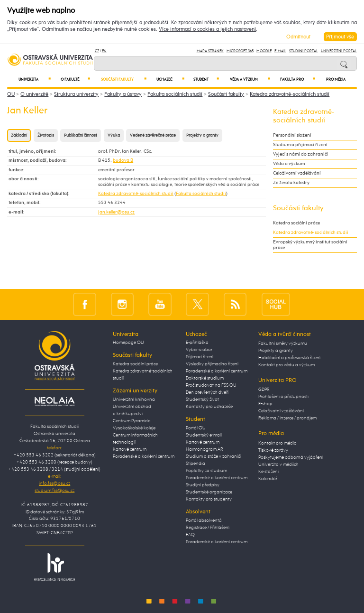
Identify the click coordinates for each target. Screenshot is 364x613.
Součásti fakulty (123, 79)
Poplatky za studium (206, 471)
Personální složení (292, 135)
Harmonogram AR (205, 449)
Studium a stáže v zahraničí (213, 456)
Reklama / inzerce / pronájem (287, 418)
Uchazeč (170, 79)
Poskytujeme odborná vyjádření (291, 457)
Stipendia (196, 464)
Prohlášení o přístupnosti (283, 397)
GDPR (264, 390)
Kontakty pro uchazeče (209, 407)
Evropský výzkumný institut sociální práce (310, 245)
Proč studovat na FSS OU (211, 385)
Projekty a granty (202, 135)
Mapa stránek (210, 51)
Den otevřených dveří (207, 392)
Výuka (114, 135)
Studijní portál (304, 51)
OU (11, 94)
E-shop (265, 404)
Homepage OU (128, 343)
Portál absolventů (204, 520)
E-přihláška (197, 343)
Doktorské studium (205, 378)
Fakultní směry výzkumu (283, 344)
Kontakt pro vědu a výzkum (287, 365)
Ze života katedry (291, 183)
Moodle (264, 51)
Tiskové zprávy (273, 450)
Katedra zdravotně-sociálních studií (290, 94)
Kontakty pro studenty (209, 499)
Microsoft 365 (240, 51)
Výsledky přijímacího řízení (212, 364)
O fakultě (75, 79)
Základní (19, 135)
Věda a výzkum (250, 79)
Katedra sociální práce (296, 223)
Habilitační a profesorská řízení (289, 358)
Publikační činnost (81, 135)
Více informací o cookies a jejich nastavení (207, 29)
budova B (123, 160)
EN (104, 51)
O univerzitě (34, 94)
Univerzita (35, 79)
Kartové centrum (130, 449)
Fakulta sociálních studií (175, 94)
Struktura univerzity (76, 94)
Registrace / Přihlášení (208, 528)
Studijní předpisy (203, 485)
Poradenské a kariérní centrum (144, 456)
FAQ (190, 535)
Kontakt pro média (278, 443)
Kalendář (268, 479)
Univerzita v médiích (278, 464)
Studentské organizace (209, 492)
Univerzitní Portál (339, 51)
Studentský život (202, 399)
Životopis (46, 135)
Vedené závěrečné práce (153, 135)
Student (206, 79)
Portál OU (196, 428)
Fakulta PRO (298, 79)
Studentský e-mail (204, 435)
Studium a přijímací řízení (300, 145)
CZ (97, 51)
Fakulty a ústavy (123, 94)
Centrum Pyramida (132, 421)
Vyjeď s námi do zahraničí (300, 154)
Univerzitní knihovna (134, 399)
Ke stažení (268, 472)
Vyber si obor (199, 350)
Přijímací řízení (200, 357)
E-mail (280, 51)
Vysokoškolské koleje (134, 428)
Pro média (336, 80)
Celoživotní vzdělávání (297, 173)
